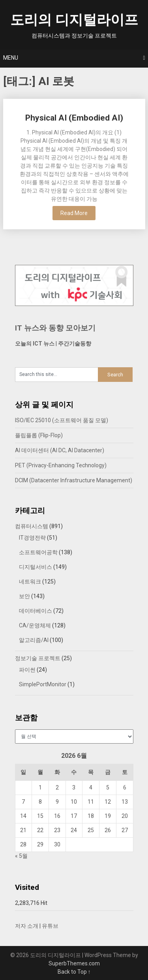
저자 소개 (27, 926)
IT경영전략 (32, 538)
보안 (24, 596)
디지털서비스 (36, 567)
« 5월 (21, 856)
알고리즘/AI (34, 640)
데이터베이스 (36, 611)
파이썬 (27, 670)
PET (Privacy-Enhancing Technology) (61, 465)
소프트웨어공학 (38, 552)
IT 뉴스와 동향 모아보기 (55, 328)
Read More (74, 213)
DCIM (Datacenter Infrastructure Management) (74, 480)
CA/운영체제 (35, 625)
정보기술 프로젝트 (38, 658)
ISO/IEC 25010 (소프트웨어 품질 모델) (62, 420)
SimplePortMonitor (43, 684)
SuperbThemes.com (74, 963)
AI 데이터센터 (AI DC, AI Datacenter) (60, 450)
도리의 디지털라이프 (74, 20)
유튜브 (50, 926)
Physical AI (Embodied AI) (74, 118)
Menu (11, 58)
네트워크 (30, 582)
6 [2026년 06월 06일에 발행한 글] (125, 787)
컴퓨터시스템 (32, 526)
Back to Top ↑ (74, 972)
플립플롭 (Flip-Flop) (39, 435)
